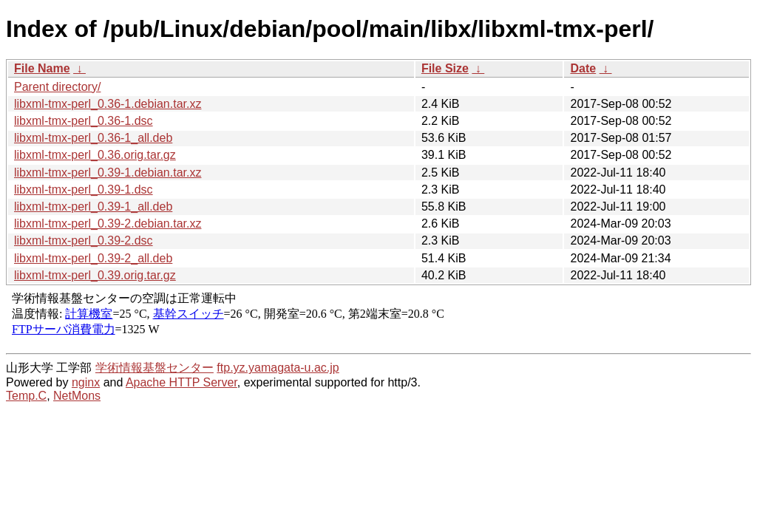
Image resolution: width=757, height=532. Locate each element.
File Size (445, 68)
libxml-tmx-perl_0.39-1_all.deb (93, 207)
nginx (86, 382)
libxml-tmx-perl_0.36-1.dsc (84, 121)
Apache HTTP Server (181, 382)
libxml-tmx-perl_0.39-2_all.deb (93, 258)
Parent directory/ (57, 87)
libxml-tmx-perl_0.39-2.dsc (84, 241)
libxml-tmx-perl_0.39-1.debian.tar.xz (108, 173)
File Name (42, 68)
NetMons (77, 396)
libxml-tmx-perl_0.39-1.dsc (84, 190)
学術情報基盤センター (155, 368)
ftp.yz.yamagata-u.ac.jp (278, 368)
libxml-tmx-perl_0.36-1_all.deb (93, 138)
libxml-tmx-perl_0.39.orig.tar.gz (95, 275)
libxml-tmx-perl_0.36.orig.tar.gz (95, 155)
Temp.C (26, 396)
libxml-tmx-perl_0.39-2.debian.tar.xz (108, 224)
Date (583, 68)
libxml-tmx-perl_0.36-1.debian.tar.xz (108, 104)
